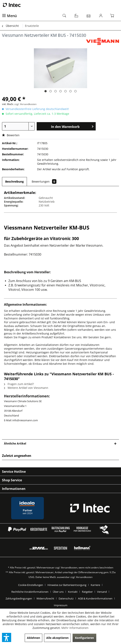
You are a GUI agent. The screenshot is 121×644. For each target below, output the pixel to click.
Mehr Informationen (75, 628)
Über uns (58, 592)
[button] (7, 637)
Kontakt (73, 592)
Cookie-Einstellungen (31, 585)
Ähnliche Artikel (15, 443)
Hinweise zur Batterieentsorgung (67, 585)
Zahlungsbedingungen (19, 598)
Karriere (95, 585)
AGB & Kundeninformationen (95, 598)
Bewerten (11, 135)
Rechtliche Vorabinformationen (30, 592)
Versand (102, 592)
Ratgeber (87, 592)
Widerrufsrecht (45, 598)
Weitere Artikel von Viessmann (26, 388)
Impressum (61, 605)
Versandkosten (69, 568)
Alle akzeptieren (57, 638)
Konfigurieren (84, 638)
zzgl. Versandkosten (25, 104)
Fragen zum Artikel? (19, 384)
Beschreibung (14, 181)
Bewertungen (44, 181)
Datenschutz (66, 598)
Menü (9, 16)
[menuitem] (30, 16)
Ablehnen (33, 638)
